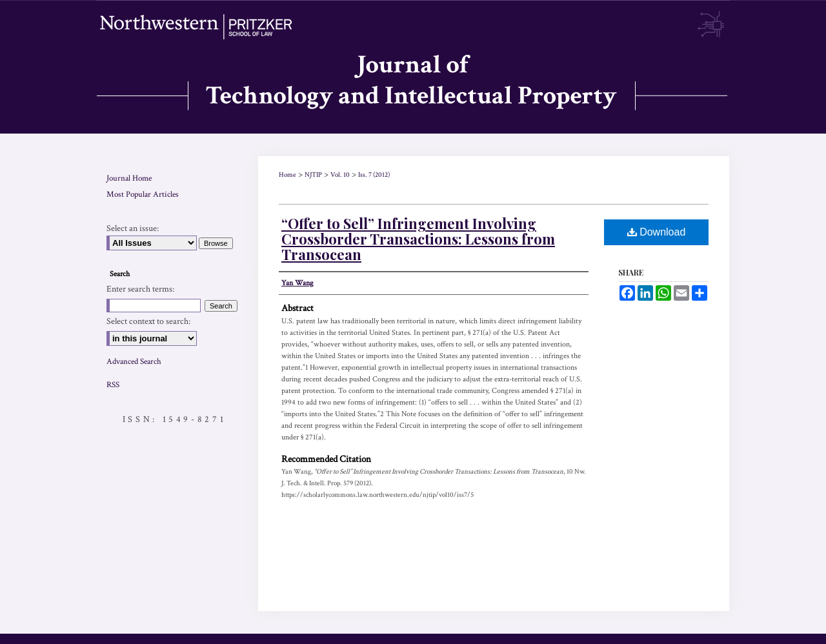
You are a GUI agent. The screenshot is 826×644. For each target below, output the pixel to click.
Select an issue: (133, 228)
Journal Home (129, 178)
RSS (113, 385)
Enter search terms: (140, 289)
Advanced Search (134, 362)
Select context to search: (148, 321)
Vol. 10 (340, 175)
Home (287, 175)
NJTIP (313, 175)
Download (657, 232)
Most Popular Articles (143, 195)
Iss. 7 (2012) (374, 175)
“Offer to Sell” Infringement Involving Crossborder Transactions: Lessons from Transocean (418, 239)
